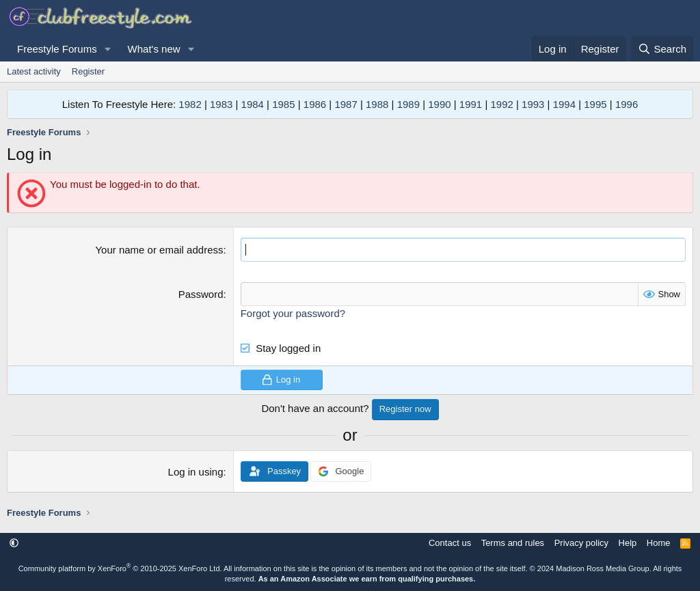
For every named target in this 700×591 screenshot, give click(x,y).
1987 (346, 104)
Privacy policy (581, 543)
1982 (190, 104)
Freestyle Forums (57, 49)
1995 (595, 104)
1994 (564, 104)
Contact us (450, 543)
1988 (377, 104)
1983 (221, 104)
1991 (471, 104)
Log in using (196, 472)
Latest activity (34, 71)
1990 (439, 104)
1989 (408, 104)
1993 (533, 104)
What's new (154, 49)
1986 (315, 104)
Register (88, 71)
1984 (253, 104)
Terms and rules (513, 543)
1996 (627, 104)
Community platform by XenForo (120, 568)
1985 (283, 104)
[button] (108, 49)
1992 (501, 104)
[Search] (662, 49)
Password (201, 294)
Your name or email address (159, 250)
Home (659, 543)
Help (628, 543)
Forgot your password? (293, 313)
